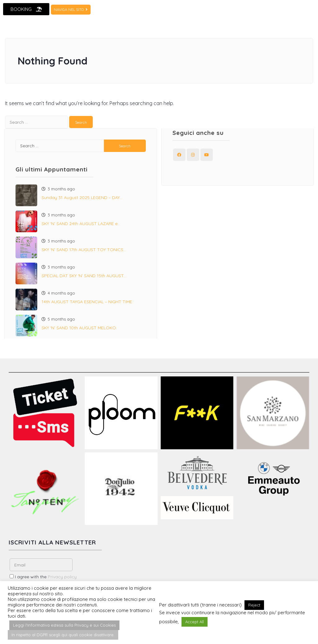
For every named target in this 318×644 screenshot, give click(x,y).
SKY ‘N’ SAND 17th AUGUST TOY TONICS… (84, 250)
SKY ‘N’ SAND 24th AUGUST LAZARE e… (81, 224)
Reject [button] (254, 605)
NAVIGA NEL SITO (71, 9)
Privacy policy (62, 577)
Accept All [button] (195, 622)
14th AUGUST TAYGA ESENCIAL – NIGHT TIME (87, 302)
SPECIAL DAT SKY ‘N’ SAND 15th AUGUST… (84, 276)
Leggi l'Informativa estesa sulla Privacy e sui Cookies (64, 625)
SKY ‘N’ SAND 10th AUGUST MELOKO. (79, 328)
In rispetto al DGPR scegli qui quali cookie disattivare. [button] (63, 635)
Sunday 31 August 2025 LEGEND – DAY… (82, 198)
